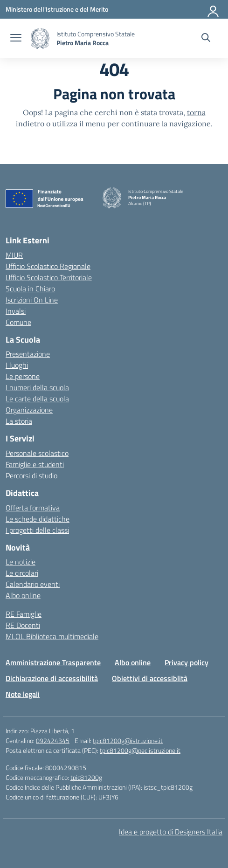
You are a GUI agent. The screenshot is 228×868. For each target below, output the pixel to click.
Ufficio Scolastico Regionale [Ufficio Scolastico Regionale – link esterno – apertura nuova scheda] (48, 266)
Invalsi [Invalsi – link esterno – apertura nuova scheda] (16, 311)
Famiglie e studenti (35, 464)
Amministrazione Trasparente (53, 662)
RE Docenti (23, 625)
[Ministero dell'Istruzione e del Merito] (57, 9)
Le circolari (22, 573)
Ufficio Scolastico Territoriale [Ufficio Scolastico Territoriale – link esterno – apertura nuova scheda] (49, 277)
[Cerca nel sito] (206, 39)
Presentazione (28, 354)
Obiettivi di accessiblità (150, 678)
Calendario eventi (33, 584)
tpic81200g (86, 777)
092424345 (53, 741)
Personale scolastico (37, 453)
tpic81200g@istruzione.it (128, 741)
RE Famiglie (24, 614)
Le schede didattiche (38, 519)
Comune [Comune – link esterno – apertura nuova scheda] (18, 322)
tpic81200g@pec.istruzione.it (140, 750)
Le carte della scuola (37, 399)
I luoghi (17, 365)
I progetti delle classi (37, 530)
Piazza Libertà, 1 (52, 731)
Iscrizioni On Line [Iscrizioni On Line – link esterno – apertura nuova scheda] (32, 300)
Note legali (23, 694)
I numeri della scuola (37, 387)
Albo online (23, 595)
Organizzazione (29, 410)
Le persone (23, 376)
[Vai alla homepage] (40, 38)
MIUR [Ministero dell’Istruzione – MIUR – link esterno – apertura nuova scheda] (14, 255)
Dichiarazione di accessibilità (52, 678)
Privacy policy (187, 662)
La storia (19, 421)
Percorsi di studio (31, 475)
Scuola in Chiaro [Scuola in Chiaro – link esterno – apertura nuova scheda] (30, 289)
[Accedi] (214, 9)
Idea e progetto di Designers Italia (171, 832)
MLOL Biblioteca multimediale (52, 636)
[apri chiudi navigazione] (16, 39)
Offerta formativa (33, 508)
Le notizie (21, 562)
